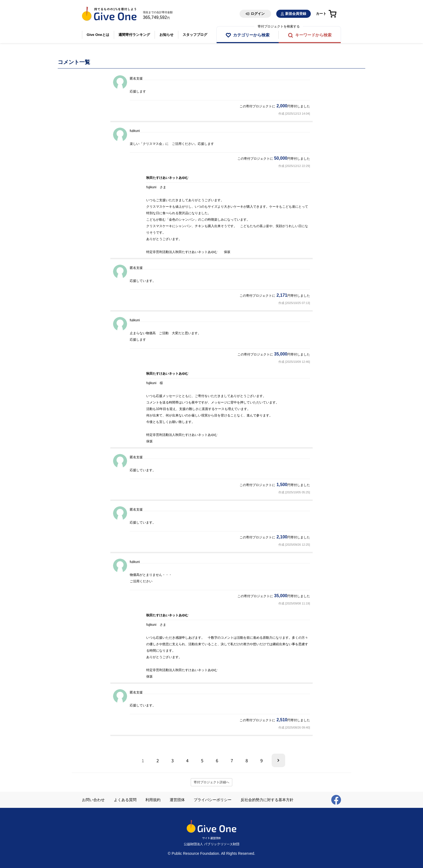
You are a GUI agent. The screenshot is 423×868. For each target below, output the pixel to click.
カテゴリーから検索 (251, 35)
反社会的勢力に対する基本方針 (267, 800)
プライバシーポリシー (213, 800)
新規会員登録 (296, 14)
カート (321, 14)
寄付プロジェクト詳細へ (211, 782)
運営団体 (177, 800)
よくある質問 (125, 800)
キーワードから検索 (313, 35)
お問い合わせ (93, 800)
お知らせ (168, 35)
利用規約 (153, 800)
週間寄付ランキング (135, 35)
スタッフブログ (197, 35)
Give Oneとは (98, 35)
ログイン (258, 14)
